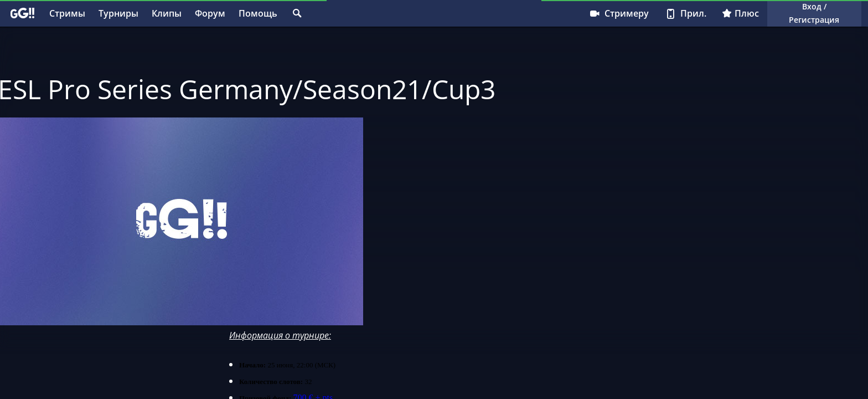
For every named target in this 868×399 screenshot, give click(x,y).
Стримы (67, 13)
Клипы (167, 13)
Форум (210, 13)
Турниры (118, 13)
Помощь (258, 13)
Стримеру (619, 13)
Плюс (740, 13)
